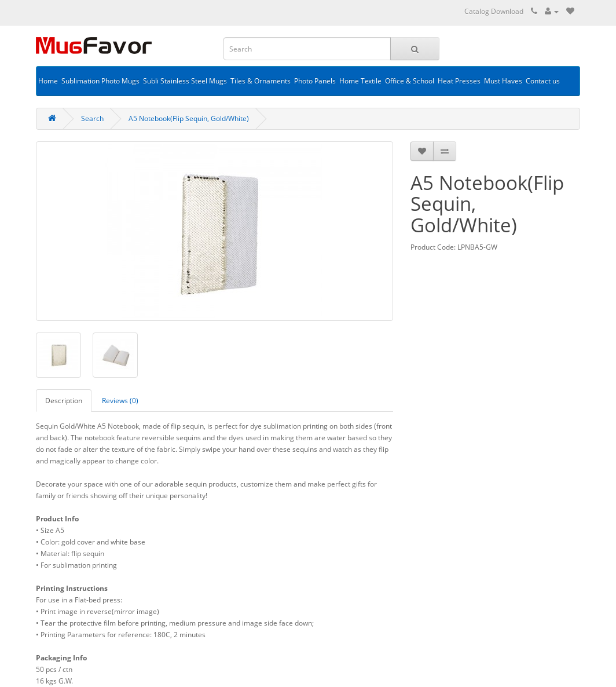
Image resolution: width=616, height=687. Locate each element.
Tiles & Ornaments (261, 81)
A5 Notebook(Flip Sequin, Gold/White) (189, 118)
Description (64, 401)
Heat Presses (459, 81)
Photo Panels (315, 81)
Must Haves (503, 81)
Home (48, 81)
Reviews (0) (120, 401)
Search (92, 118)
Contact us (543, 81)
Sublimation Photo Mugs (100, 81)
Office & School (410, 81)
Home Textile (360, 81)
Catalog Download (494, 11)
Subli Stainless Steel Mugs (185, 81)
